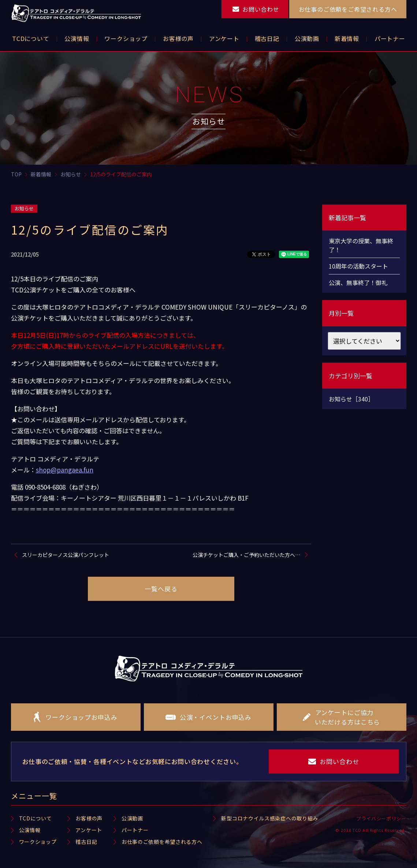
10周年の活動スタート (358, 266)
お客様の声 (89, 818)
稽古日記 (86, 842)
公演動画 (132, 818)
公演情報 (30, 830)
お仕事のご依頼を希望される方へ (162, 842)
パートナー (135, 830)
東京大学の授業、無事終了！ (361, 245)
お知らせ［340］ (351, 399)
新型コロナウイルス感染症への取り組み (270, 818)
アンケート (89, 830)
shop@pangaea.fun (65, 470)
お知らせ (24, 208)
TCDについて (36, 818)
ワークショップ (38, 842)
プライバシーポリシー (381, 818)
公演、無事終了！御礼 (358, 283)
